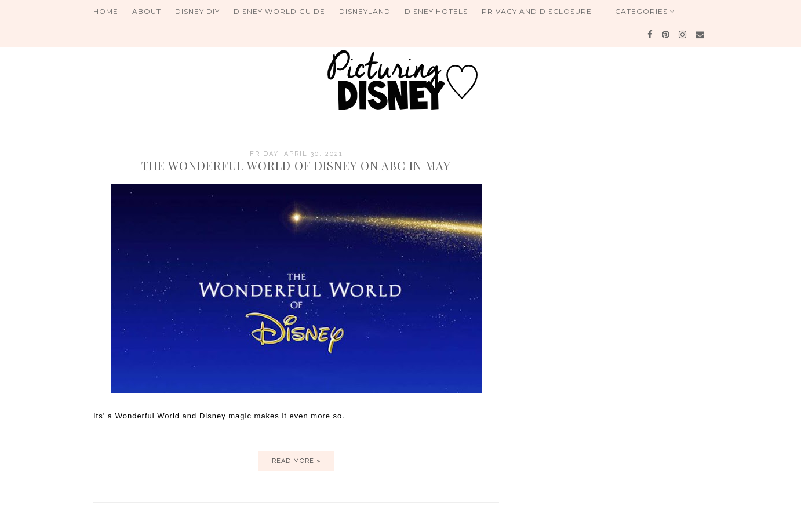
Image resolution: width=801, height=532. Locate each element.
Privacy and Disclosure (537, 11)
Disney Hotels (436, 11)
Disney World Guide (279, 11)
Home (106, 11)
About (147, 11)
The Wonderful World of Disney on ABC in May (296, 165)
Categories (645, 11)
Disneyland (365, 11)
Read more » (296, 461)
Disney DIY (197, 11)
